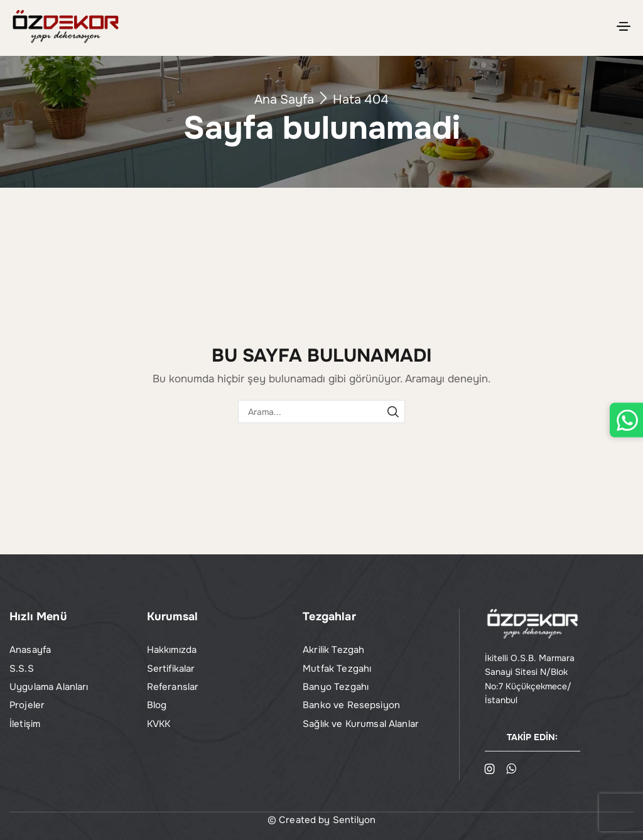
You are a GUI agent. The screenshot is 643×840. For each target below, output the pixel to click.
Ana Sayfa (284, 100)
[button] (624, 26)
